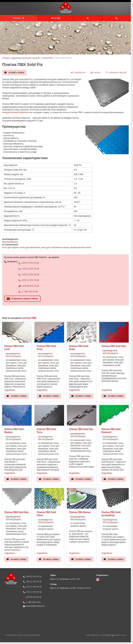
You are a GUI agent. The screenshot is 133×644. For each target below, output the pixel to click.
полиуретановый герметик (15, 112)
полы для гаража (10, 247)
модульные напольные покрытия (26, 58)
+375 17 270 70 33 (29, 274)
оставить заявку (16, 72)
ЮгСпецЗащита (10, 242)
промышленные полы (81, 247)
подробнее (10, 390)
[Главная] (65, 13)
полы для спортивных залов (55, 247)
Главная (6, 58)
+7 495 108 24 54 (28, 291)
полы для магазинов (30, 247)
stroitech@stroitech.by (34, 606)
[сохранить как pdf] (116, 72)
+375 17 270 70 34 (29, 280)
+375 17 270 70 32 (29, 269)
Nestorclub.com (121, 635)
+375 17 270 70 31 (29, 263)
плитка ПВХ (47, 58)
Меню (56, 18)
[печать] (96, 72)
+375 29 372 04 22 (29, 286)
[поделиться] (78, 72)
